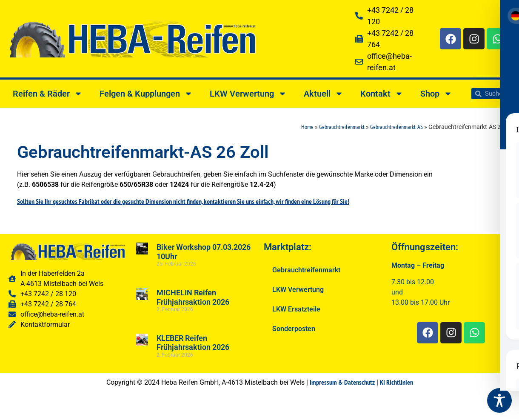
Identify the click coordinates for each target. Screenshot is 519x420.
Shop (436, 94)
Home (307, 127)
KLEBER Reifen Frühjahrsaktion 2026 (193, 343)
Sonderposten (294, 329)
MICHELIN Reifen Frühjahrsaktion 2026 (193, 297)
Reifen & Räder (48, 94)
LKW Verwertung (248, 94)
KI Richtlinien (396, 382)
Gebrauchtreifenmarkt (342, 127)
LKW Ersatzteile (296, 309)
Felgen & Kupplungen (146, 94)
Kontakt (382, 94)
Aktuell (324, 94)
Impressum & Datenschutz (342, 382)
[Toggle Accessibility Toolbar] (499, 400)
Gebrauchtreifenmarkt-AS (396, 127)
